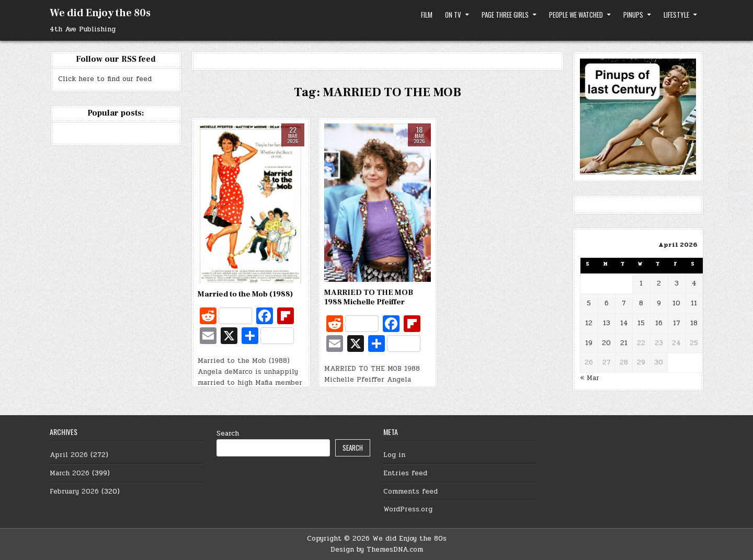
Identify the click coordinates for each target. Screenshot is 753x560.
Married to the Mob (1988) (245, 294)
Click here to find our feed (105, 79)
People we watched (576, 15)
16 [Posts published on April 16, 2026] (659, 323)
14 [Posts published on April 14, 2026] (624, 323)
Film (427, 15)
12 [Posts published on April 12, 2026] (589, 323)
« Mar (590, 378)
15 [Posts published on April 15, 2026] (641, 323)
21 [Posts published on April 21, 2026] (624, 343)
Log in (394, 455)
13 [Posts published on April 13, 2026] (607, 323)
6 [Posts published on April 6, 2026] (607, 303)
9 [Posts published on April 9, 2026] (659, 303)
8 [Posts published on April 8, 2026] (641, 303)
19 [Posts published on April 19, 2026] (589, 343)
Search (228, 433)
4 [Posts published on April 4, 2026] (694, 283)
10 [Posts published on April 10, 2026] (676, 303)
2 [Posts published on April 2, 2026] (659, 283)
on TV (453, 15)
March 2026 (70, 473)
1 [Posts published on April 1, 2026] (641, 283)
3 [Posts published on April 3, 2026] (677, 283)
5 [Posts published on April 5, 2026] (589, 303)
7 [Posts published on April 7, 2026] (624, 303)
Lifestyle (676, 15)
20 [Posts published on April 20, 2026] (606, 343)
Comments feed (410, 492)
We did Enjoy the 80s (100, 13)
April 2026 (69, 455)
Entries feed (405, 473)
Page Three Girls (505, 15)
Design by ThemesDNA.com (377, 550)
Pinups (633, 15)
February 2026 (74, 492)
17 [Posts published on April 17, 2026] (677, 323)
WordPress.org (408, 509)
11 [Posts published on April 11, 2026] (694, 303)
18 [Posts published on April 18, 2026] (694, 323)
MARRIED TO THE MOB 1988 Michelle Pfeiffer (369, 297)
